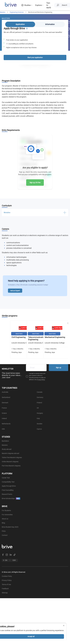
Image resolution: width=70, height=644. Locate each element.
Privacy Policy (41, 380)
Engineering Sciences (17, 12)
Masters (3, 12)
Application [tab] (20, 24)
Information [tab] (50, 24)
